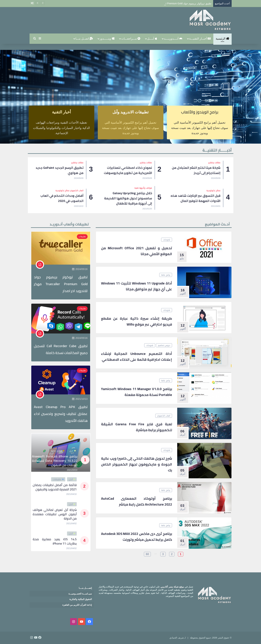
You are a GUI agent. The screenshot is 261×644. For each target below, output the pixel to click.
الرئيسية (222, 39)
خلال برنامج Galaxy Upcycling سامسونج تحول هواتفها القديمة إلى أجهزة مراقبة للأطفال (128, 198)
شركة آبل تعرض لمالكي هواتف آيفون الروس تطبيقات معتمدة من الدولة (55, 514)
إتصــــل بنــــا (85, 588)
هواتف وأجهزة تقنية (143, 188)
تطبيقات (82, 236)
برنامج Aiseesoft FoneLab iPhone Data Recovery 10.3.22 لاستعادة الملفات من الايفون (55, 461)
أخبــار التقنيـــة (200, 39)
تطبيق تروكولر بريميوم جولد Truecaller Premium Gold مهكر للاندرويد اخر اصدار (61, 284)
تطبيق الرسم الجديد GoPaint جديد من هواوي (60, 170)
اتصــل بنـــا (84, 39)
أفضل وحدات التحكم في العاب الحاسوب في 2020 (62, 198)
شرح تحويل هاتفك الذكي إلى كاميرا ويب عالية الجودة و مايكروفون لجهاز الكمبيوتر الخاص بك (137, 464)
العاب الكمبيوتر (77, 190)
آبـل (73, 451)
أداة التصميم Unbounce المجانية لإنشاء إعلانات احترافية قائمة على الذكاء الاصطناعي (137, 357)
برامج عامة (166, 275)
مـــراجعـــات (131, 39)
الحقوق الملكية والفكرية (81, 599)
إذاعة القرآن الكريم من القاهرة (77, 605)
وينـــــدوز (107, 39)
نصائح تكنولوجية (213, 190)
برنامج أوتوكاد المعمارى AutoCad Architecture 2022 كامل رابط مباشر (137, 501)
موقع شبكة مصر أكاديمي (172, 587)
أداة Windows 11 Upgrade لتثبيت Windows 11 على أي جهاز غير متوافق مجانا (137, 286)
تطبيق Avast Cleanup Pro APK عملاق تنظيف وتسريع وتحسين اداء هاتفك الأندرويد (61, 414)
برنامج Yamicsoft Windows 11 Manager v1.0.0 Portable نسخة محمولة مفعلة (137, 392)
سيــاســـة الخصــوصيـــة (80, 594)
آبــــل (152, 39)
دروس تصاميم (164, 345)
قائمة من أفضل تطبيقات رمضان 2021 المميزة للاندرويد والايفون (55, 487)
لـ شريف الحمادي (178, 638)
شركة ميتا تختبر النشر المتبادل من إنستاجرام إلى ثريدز (196, 170)
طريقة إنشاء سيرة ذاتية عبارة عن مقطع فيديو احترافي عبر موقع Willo (137, 321)
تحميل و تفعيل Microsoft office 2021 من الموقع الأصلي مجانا (137, 251)
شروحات (167, 240)
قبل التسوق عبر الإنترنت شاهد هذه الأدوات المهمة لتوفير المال (196, 198)
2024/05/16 (80, 269)
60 (147, 554)
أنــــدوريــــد (173, 39)
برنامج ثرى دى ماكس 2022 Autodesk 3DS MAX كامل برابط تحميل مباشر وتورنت (137, 537)
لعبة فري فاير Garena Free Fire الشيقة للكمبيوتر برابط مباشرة (137, 427)
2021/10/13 (80, 399)
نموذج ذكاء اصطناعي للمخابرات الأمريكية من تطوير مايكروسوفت (128, 170)
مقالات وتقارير (214, 163)
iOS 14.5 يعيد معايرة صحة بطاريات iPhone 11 (55, 541)
